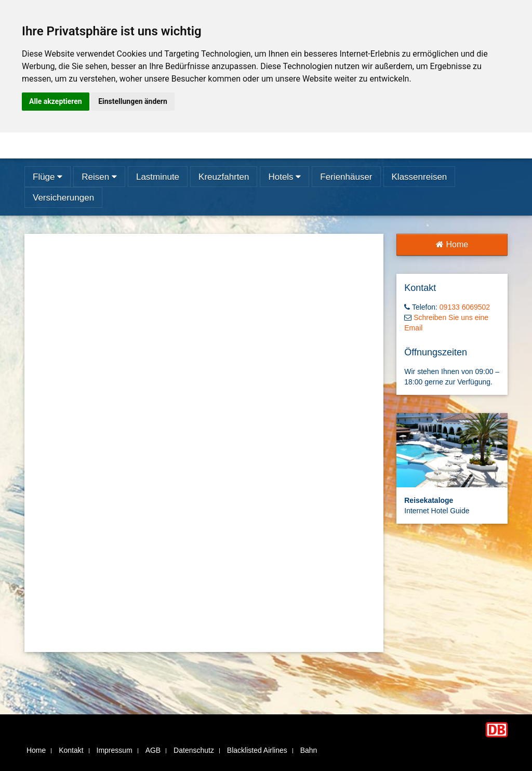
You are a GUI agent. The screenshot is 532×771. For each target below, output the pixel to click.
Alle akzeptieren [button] (56, 101)
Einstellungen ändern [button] (133, 101)
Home (452, 244)
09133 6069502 (465, 307)
